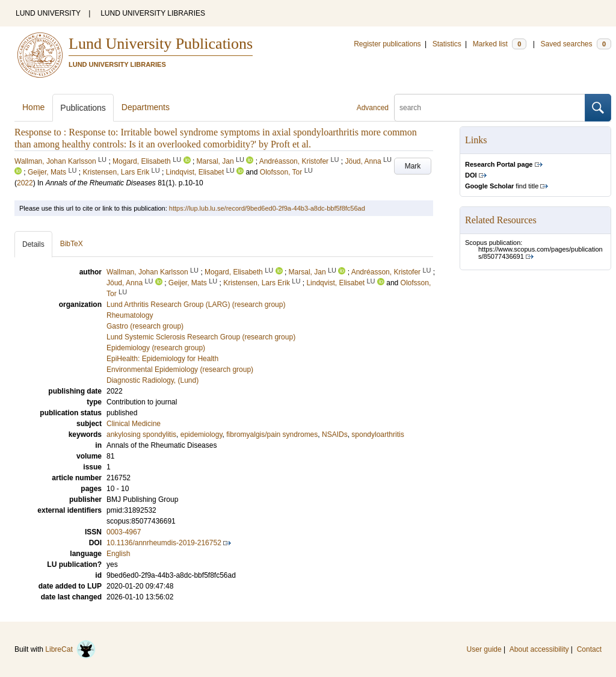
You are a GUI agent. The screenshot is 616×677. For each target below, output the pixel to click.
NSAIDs (335, 434)
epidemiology (202, 434)
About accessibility (539, 649)
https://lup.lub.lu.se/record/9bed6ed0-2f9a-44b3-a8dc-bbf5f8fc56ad (267, 208)
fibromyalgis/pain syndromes (272, 434)
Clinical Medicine (134, 424)
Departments (146, 107)
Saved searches (576, 44)
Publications (83, 108)
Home (33, 107)
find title (502, 186)
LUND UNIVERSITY (48, 13)
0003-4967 (124, 532)
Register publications (387, 44)
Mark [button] (413, 166)
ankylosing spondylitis (141, 434)
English (118, 554)
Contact (589, 649)
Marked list (500, 44)
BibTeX (72, 244)
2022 (25, 183)
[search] (490, 108)
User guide (484, 649)
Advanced (373, 108)
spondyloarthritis (377, 434)
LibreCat (70, 649)
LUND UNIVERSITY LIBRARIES (153, 13)
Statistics (447, 44)
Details (33, 244)
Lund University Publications (161, 44)
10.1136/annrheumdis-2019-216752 (164, 543)
